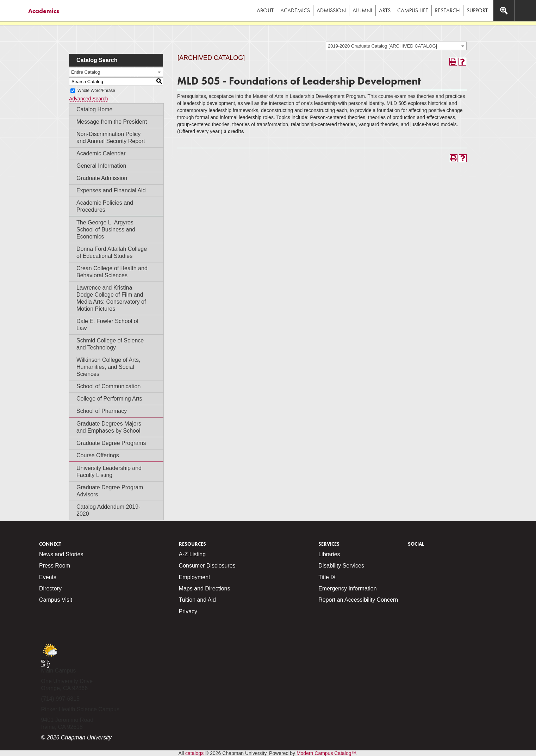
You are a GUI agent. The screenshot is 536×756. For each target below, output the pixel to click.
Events (48, 577)
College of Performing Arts (109, 399)
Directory (50, 588)
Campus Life (413, 10)
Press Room (55, 566)
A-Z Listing (192, 554)
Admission (331, 10)
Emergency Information (347, 588)
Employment (195, 577)
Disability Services (341, 566)
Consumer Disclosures (207, 566)
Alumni (362, 10)
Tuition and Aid (197, 600)
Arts (385, 10)
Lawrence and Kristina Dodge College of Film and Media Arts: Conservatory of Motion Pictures (111, 298)
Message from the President (112, 122)
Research (447, 10)
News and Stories (61, 554)
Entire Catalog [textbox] (86, 72)
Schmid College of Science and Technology (110, 344)
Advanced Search (89, 99)
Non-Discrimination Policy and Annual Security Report (111, 138)
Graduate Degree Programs (111, 443)
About (265, 10)
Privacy (188, 611)
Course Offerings (98, 455)
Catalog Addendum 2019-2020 (108, 510)
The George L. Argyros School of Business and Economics (106, 230)
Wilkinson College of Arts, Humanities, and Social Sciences (108, 367)
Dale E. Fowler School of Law (107, 325)
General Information (101, 166)
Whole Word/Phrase (96, 91)
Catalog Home (94, 109)
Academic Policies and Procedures (105, 206)
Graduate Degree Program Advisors (110, 491)
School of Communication (108, 386)
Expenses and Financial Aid (111, 190)
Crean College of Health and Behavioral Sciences (112, 272)
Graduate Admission (102, 178)
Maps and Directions (205, 588)
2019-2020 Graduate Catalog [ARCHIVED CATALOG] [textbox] (382, 46)
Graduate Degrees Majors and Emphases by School (109, 427)
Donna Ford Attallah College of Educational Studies (112, 252)
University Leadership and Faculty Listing (109, 472)
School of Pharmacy (102, 411)
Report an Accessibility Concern (358, 600)
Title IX (327, 577)
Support (477, 10)
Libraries (329, 554)
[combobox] (396, 46)
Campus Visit (56, 600)
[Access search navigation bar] (504, 11)
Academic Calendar (101, 153)
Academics (44, 11)
